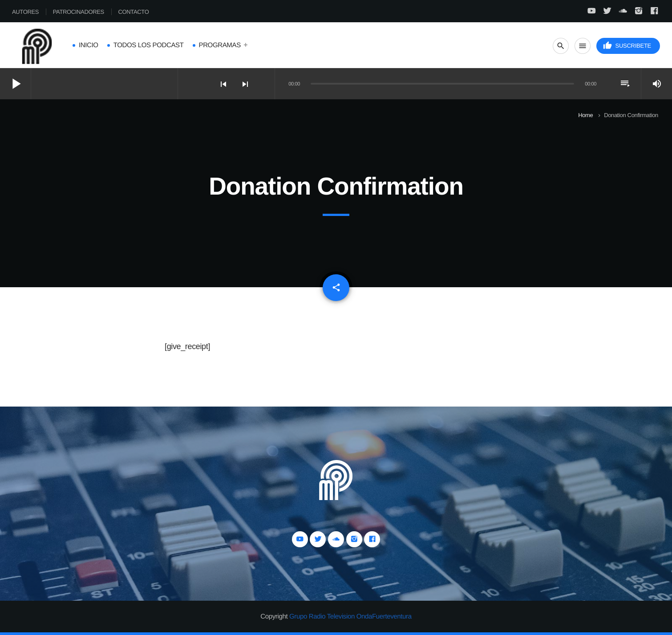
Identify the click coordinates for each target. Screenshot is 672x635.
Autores (25, 12)
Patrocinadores (79, 12)
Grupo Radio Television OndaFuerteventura (350, 617)
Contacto (134, 12)
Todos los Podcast (149, 45)
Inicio (89, 45)
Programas (220, 45)
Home (585, 115)
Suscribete (627, 46)
